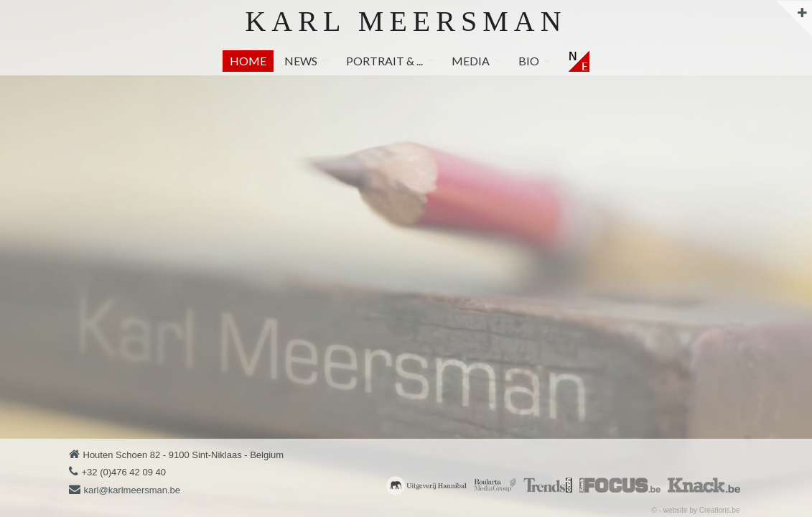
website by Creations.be (702, 510)
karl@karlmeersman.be (132, 490)
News (301, 61)
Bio (529, 61)
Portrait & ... (384, 61)
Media (471, 61)
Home (248, 61)
